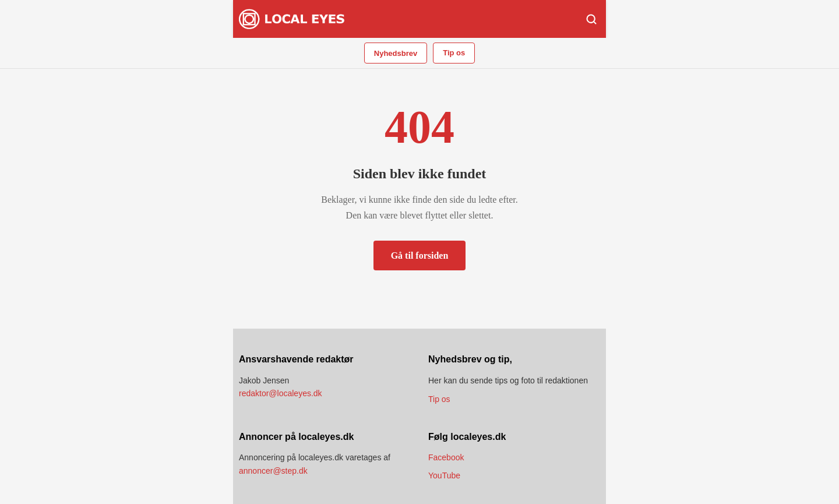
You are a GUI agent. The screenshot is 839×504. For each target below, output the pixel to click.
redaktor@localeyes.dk (281, 393)
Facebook (446, 457)
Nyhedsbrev (396, 53)
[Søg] (591, 19)
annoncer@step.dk (273, 471)
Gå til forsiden (420, 255)
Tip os (454, 53)
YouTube (444, 475)
